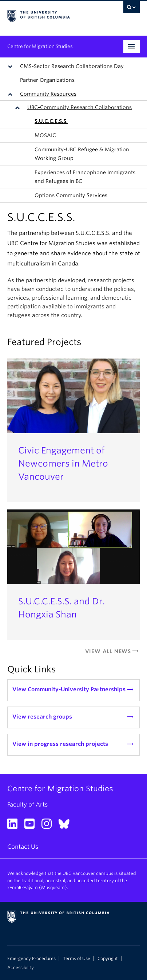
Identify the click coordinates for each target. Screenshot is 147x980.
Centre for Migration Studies (40, 46)
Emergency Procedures (31, 959)
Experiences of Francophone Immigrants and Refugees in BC (85, 177)
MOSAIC (45, 135)
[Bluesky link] (67, 826)
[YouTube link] (32, 826)
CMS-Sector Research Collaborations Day (72, 66)
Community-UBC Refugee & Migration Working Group (82, 154)
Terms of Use (77, 959)
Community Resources (48, 94)
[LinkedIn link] (15, 826)
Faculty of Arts (27, 805)
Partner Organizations (47, 80)
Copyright (108, 959)
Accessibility (21, 968)
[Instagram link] (49, 826)
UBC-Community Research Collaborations (80, 107)
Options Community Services (71, 195)
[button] (12, 66)
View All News (112, 651)
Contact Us (23, 847)
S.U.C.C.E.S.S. (51, 121)
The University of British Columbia (54, 15)
